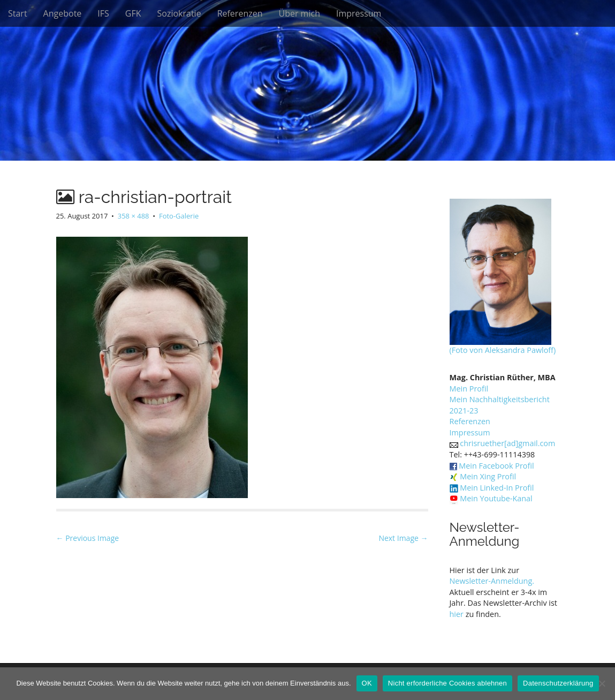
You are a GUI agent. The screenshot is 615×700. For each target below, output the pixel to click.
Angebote (63, 13)
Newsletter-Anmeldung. (492, 581)
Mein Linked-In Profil (497, 488)
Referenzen (240, 13)
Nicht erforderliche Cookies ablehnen (447, 683)
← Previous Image (88, 538)
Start (18, 13)
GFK (133, 13)
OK (367, 683)
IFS (103, 13)
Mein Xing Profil (488, 476)
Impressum (359, 13)
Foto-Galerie (179, 216)
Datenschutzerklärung (558, 683)
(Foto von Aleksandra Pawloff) (503, 350)
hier (457, 614)
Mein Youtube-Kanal (496, 498)
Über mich (299, 13)
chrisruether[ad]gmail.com (507, 443)
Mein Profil (469, 389)
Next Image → (403, 538)
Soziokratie (179, 13)
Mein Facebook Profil (496, 466)
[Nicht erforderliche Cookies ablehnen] (602, 683)
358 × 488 (134, 216)
